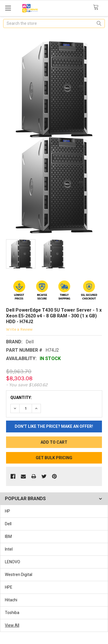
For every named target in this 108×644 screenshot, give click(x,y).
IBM (8, 536)
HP (7, 511)
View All (12, 625)
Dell (8, 524)
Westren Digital (19, 575)
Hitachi (11, 600)
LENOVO (13, 562)
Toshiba (12, 613)
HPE (9, 587)
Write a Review (19, 329)
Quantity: (21, 398)
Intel (9, 549)
